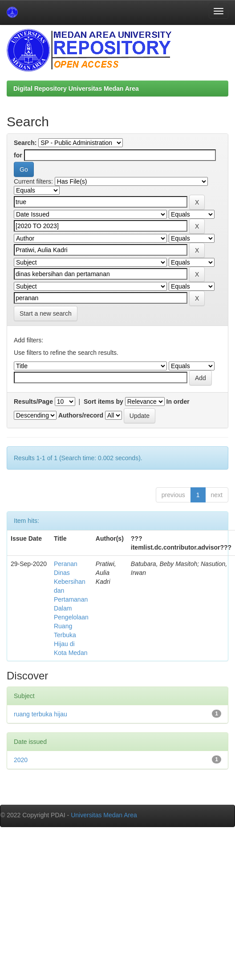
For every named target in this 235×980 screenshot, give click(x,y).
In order (178, 402)
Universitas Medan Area (104, 815)
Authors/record (81, 415)
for (18, 155)
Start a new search (46, 313)
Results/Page (33, 402)
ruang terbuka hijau (41, 714)
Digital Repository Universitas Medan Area (76, 88)
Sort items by (103, 402)
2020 (21, 760)
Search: (25, 143)
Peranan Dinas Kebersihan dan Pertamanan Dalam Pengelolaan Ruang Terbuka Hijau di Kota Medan (71, 608)
